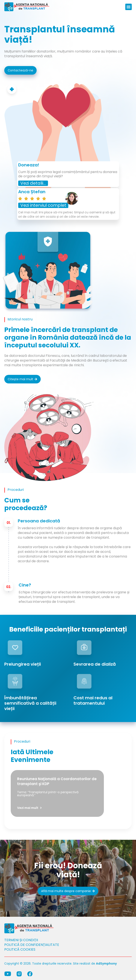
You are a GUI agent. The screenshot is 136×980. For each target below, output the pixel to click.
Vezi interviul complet (43, 205)
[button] (129, 7)
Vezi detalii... (33, 183)
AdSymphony (106, 963)
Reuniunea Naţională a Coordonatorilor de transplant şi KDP (57, 781)
